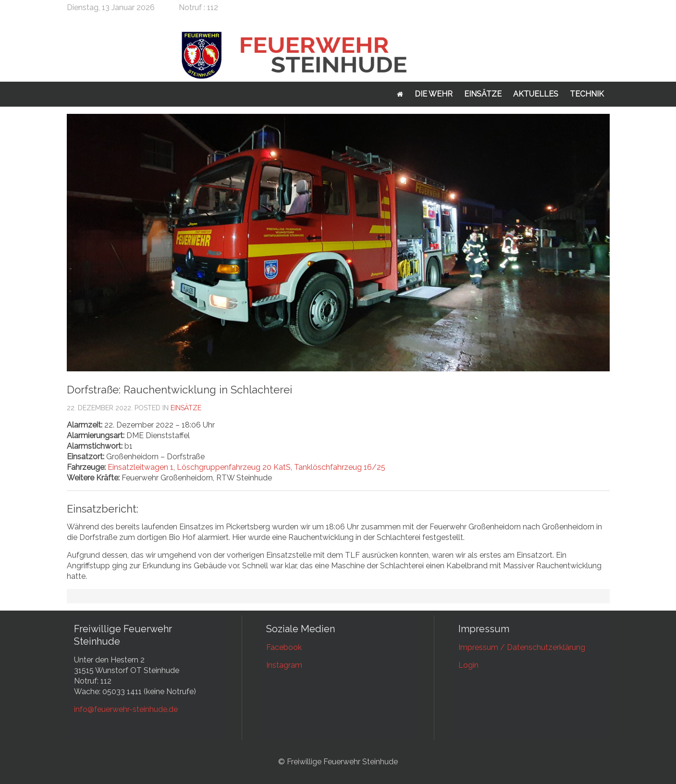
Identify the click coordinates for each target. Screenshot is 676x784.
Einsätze (483, 94)
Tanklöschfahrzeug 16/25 (340, 467)
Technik (587, 94)
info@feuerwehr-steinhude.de (126, 709)
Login (468, 665)
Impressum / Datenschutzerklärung (522, 647)
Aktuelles (536, 94)
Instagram (284, 665)
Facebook (284, 647)
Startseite (400, 94)
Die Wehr (434, 94)
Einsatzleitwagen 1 (141, 467)
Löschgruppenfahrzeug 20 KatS (234, 467)
